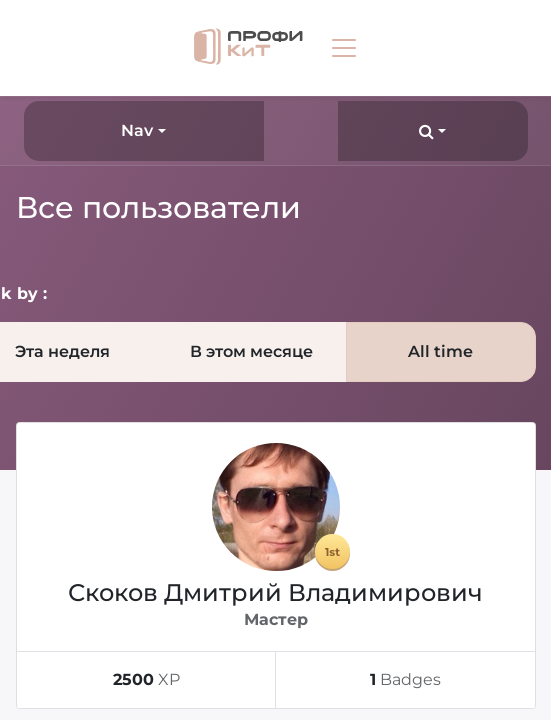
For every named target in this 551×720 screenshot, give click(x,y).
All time (440, 351)
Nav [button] (137, 130)
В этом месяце (251, 351)
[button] (433, 131)
